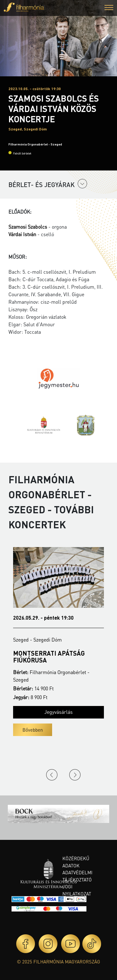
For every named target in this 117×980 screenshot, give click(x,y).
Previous (52, 775)
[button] (109, 8)
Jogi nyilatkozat (77, 890)
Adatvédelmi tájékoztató (77, 876)
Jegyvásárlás (58, 712)
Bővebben (33, 730)
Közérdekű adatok (76, 862)
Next (75, 775)
